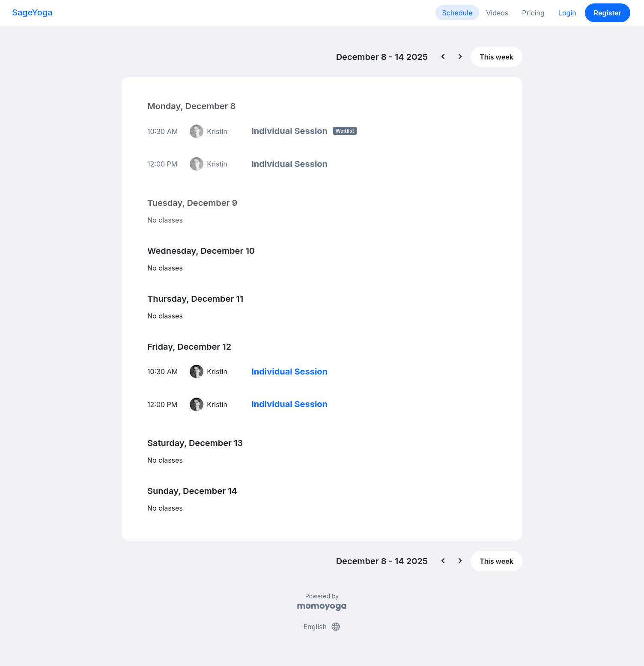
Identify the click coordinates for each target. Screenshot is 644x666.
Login (567, 13)
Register (608, 13)
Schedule (458, 13)
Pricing (533, 13)
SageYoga (32, 12)
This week (496, 57)
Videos (497, 13)
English (322, 627)
